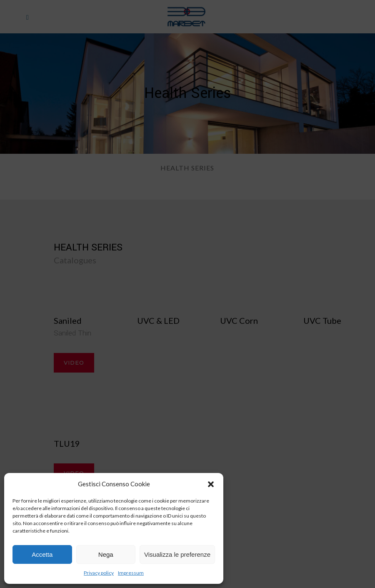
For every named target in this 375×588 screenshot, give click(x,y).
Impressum (131, 573)
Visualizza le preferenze (177, 554)
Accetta (42, 554)
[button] (211, 484)
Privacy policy (99, 573)
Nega (106, 554)
